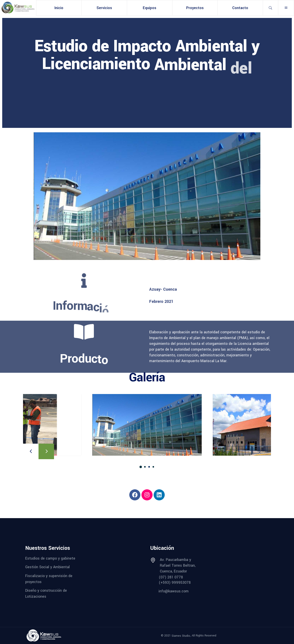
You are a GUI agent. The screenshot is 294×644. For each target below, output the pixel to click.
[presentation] (31, 451)
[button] (141, 467)
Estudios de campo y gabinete (50, 558)
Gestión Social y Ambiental (47, 567)
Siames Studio (181, 636)
